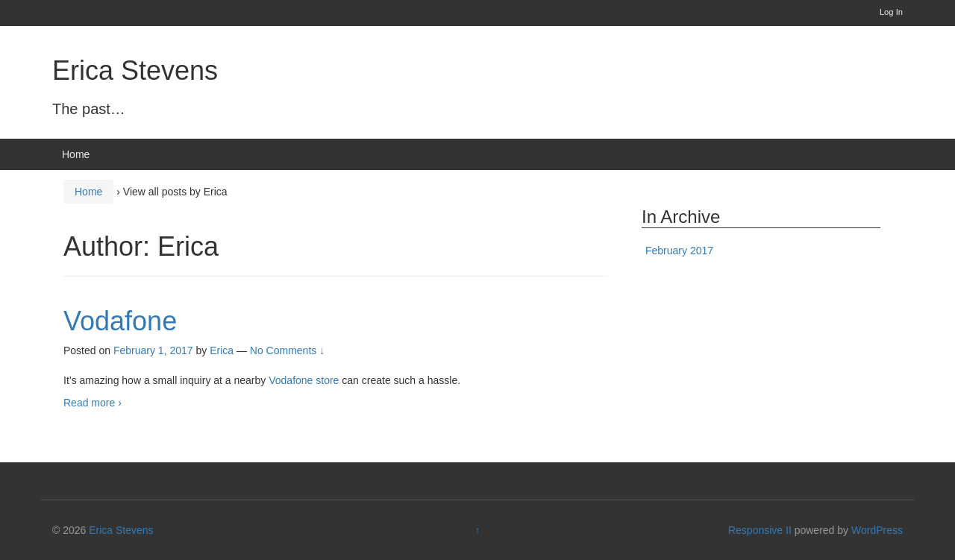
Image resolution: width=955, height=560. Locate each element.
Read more (93, 403)
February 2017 (679, 251)
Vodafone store (304, 380)
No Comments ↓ (287, 350)
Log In (891, 12)
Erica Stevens (135, 70)
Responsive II (760, 530)
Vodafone (120, 321)
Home (76, 154)
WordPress (877, 530)
